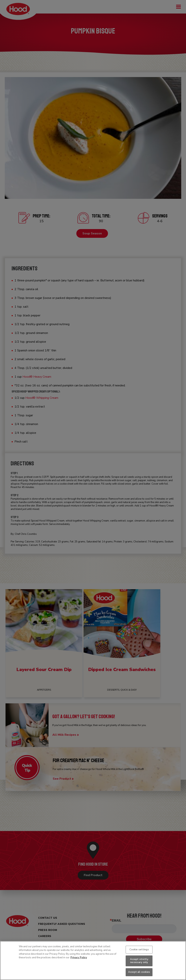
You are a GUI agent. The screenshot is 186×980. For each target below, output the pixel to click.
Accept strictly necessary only (139, 961)
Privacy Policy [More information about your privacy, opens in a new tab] (79, 958)
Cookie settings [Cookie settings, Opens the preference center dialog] (139, 950)
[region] (93, 960)
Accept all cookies (139, 972)
